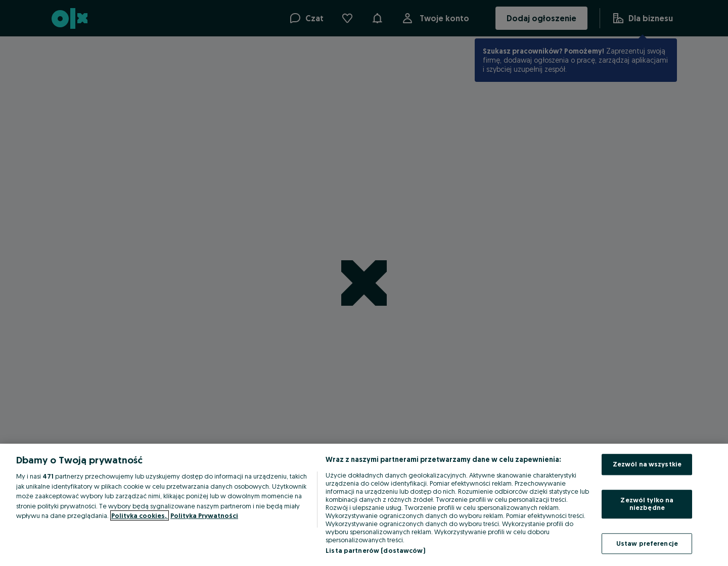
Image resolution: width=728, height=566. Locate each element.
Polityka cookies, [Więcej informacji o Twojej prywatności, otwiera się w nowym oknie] (140, 515)
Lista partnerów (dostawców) (375, 550)
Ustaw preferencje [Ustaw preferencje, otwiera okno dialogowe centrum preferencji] (647, 543)
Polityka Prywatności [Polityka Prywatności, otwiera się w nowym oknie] (204, 515)
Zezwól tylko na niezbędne (647, 504)
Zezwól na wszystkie (647, 464)
